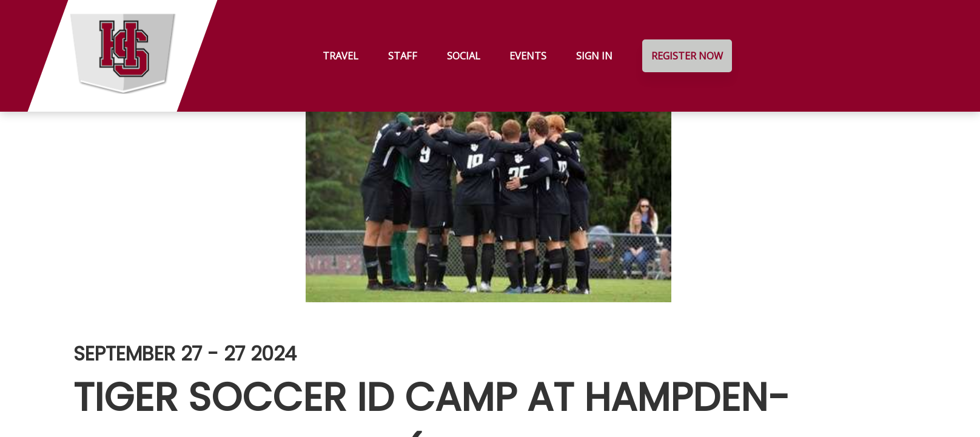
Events (528, 56)
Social (464, 56)
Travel (341, 56)
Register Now (687, 56)
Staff (403, 56)
